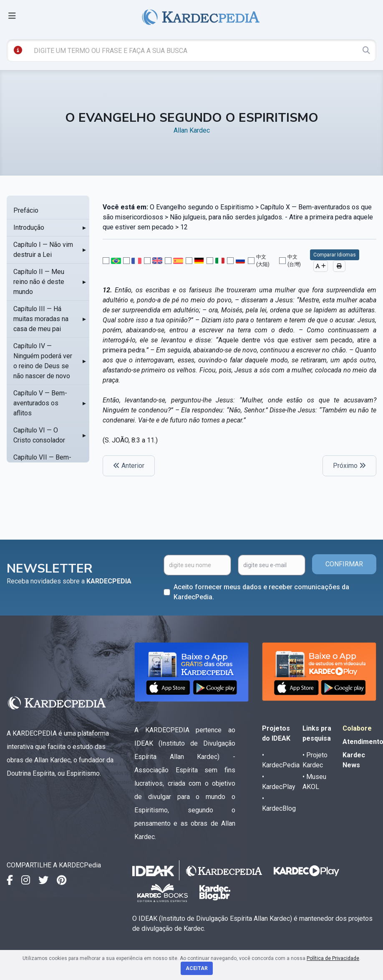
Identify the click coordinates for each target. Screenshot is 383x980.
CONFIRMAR (344, 564)
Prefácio (26, 210)
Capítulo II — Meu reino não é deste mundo (39, 282)
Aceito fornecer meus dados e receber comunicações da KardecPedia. (261, 592)
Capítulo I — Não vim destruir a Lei (43, 250)
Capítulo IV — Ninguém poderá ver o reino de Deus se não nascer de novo (43, 361)
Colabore (357, 728)
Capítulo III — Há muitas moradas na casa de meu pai (41, 319)
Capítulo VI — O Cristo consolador (39, 435)
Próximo (349, 466)
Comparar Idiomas (335, 255)
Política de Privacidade (333, 958)
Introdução (29, 227)
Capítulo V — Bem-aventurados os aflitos (40, 403)
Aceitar (197, 968)
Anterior (129, 466)
